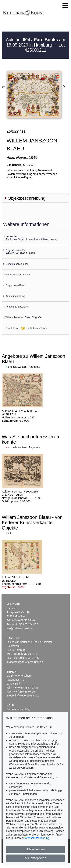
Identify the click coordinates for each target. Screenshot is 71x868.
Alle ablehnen (35, 849)
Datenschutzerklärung (36, 838)
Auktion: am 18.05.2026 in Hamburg (35, 42)
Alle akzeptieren (36, 858)
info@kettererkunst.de (20, 628)
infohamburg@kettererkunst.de (25, 662)
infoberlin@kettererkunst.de (23, 696)
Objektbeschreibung (26, 198)
